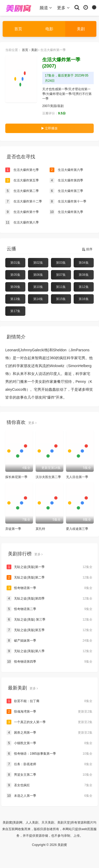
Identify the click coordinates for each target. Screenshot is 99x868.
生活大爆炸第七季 (22, 170)
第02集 (38, 263)
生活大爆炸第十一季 (68, 201)
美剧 (81, 29)
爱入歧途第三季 (77, 529)
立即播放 (49, 128)
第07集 (61, 275)
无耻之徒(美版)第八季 (49, 651)
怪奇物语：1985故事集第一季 (49, 754)
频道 (46, 8)
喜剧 (60, 106)
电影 (49, 29)
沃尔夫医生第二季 (48, 477)
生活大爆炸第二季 (22, 191)
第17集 (15, 311)
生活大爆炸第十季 (22, 212)
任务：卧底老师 (49, 764)
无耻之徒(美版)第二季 (49, 577)
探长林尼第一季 (16, 477)
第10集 (38, 287)
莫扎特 (40, 529)
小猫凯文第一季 (49, 743)
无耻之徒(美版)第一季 (49, 567)
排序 (87, 249)
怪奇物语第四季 (49, 662)
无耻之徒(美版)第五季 (49, 630)
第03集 (61, 263)
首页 (18, 29)
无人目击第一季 (77, 477)
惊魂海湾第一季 (49, 712)
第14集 (38, 299)
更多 (63, 8)
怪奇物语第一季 (49, 588)
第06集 (38, 275)
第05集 (15, 275)
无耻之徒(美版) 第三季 (49, 620)
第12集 (84, 287)
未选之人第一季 (49, 796)
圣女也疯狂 (49, 785)
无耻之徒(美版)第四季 (49, 598)
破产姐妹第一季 (49, 641)
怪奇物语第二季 (49, 609)
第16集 (84, 299)
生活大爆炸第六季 (66, 170)
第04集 (84, 263)
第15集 (61, 299)
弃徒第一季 (13, 529)
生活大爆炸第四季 (66, 180)
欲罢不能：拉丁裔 (49, 701)
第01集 (15, 263)
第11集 (61, 287)
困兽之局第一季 (49, 733)
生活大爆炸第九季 (66, 212)
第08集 (84, 275)
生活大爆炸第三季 (66, 191)
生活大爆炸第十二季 (24, 201)
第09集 (15, 287)
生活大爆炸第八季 (22, 222)
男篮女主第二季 (49, 775)
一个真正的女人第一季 (49, 722)
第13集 (15, 299)
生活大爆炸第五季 (22, 180)
